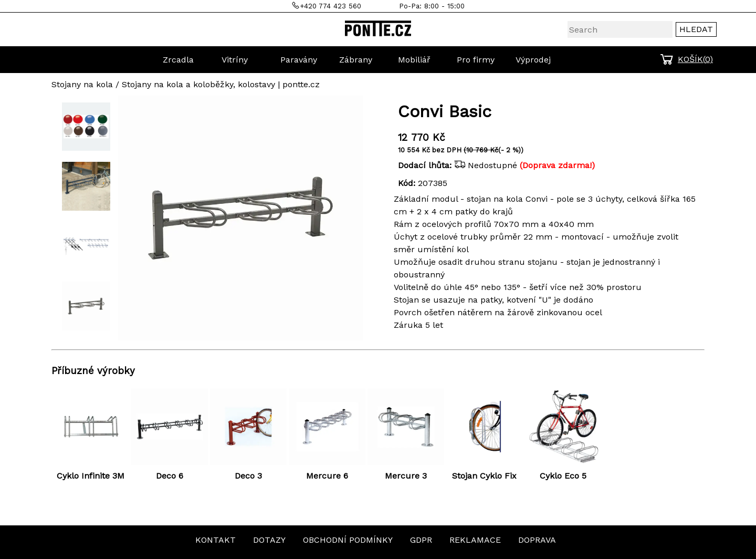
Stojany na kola (82, 84)
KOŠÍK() (695, 59)
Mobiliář (414, 60)
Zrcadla (178, 60)
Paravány (299, 60)
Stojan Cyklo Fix (484, 476)
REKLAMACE (475, 540)
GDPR (421, 540)
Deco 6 (170, 476)
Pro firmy (476, 60)
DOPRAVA (537, 540)
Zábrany (356, 60)
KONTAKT (216, 540)
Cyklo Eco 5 (563, 476)
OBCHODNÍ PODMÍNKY (348, 540)
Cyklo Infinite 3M (91, 476)
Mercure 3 (406, 476)
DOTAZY (269, 540)
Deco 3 (248, 476)
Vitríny (235, 60)
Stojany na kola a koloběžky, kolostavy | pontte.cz (221, 84)
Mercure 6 (327, 476)
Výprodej (533, 60)
